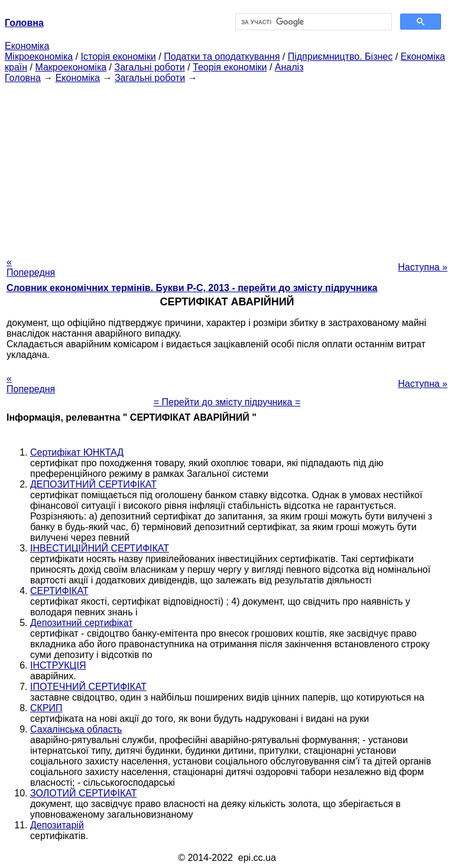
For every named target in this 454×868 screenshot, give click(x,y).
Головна (23, 78)
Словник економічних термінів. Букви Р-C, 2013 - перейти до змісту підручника (192, 288)
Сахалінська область (76, 729)
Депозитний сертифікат (82, 623)
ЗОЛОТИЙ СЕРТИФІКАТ (84, 793)
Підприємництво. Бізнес (340, 57)
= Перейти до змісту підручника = (227, 402)
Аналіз (289, 67)
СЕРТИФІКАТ (59, 591)
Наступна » (423, 267)
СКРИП (46, 708)
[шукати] (312, 22)
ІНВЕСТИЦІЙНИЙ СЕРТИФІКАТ (100, 548)
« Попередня (31, 267)
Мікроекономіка (39, 57)
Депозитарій (57, 825)
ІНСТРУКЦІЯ (58, 665)
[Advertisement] (227, 166)
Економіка (27, 46)
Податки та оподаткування (222, 57)
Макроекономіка (71, 67)
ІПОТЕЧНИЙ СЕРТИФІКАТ (88, 687)
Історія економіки (119, 57)
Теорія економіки (230, 67)
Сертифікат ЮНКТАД (77, 452)
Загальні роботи (149, 67)
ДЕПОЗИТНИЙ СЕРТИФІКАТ (93, 484)
